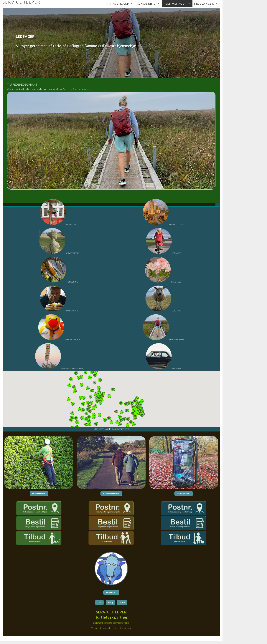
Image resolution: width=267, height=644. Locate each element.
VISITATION (163, 368)
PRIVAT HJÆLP (59, 224)
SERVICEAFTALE (59, 253)
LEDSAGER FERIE (163, 339)
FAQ (110, 602)
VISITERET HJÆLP (163, 224)
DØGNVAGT (163, 311)
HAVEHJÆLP (163, 282)
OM (99, 602)
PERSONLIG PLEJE (59, 339)
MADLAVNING (59, 311)
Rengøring (148, 4)
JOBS (122, 602)
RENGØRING (59, 282)
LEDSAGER (163, 253)
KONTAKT (111, 592)
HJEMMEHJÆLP (111, 493)
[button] (135, 401)
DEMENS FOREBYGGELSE (59, 368)
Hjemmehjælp (177, 4)
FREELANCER (206, 4)
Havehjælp (122, 4)
